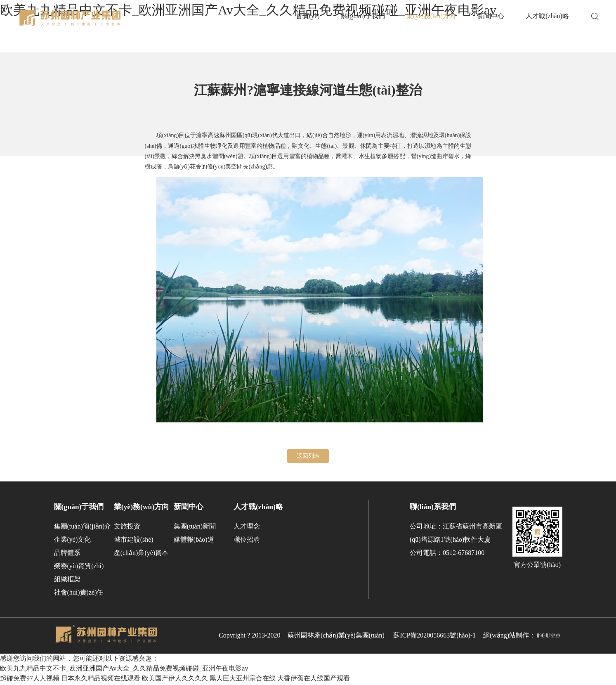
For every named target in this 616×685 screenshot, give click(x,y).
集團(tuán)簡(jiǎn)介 (83, 528)
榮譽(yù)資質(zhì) (79, 568)
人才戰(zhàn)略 (258, 508)
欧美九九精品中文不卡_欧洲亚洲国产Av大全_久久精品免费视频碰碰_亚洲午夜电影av (124, 670)
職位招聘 (247, 542)
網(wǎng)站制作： (522, 637)
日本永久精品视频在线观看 (101, 680)
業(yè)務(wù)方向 (142, 508)
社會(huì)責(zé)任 (79, 594)
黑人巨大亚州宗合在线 (243, 680)
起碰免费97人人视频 (30, 680)
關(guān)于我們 (79, 508)
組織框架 (67, 581)
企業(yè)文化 (73, 542)
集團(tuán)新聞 (195, 528)
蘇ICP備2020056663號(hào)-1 (434, 637)
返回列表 (308, 457)
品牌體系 (67, 555)
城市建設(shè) (134, 542)
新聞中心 (189, 508)
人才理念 (247, 528)
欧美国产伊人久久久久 (175, 680)
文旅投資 (127, 528)
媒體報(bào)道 (194, 542)
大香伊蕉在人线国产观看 (314, 680)
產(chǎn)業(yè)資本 (141, 555)
